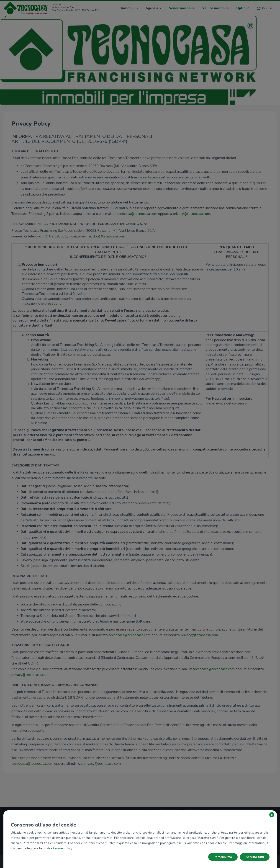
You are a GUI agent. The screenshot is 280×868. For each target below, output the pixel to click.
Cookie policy (63, 848)
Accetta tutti (255, 857)
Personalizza (223, 857)
